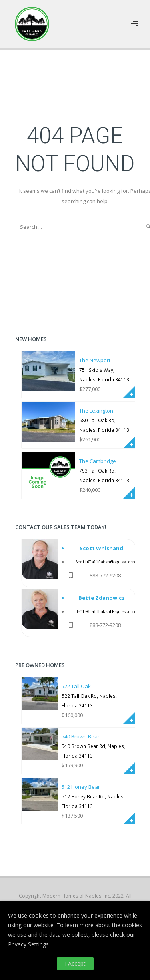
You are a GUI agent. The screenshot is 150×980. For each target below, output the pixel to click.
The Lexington (96, 411)
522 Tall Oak (76, 686)
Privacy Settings (28, 944)
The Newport (95, 360)
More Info (129, 392)
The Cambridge (98, 461)
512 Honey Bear (81, 787)
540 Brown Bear (81, 736)
